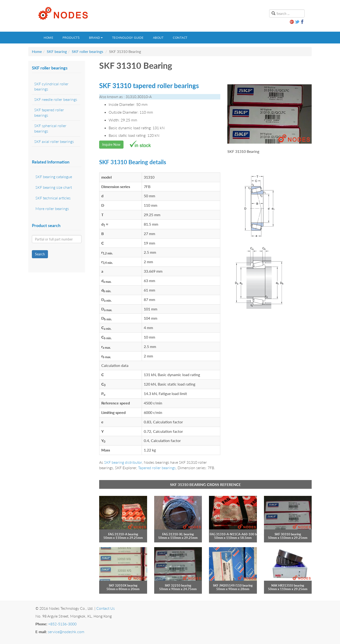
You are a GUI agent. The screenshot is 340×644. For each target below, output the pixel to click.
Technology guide (128, 38)
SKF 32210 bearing (178, 585)
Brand (96, 38)
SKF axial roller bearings (54, 141)
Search (40, 254)
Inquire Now (111, 144)
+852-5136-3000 (62, 624)
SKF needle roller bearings (56, 99)
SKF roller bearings (87, 51)
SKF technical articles (53, 198)
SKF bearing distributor (123, 462)
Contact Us (106, 608)
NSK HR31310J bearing (288, 585)
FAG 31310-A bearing (123, 534)
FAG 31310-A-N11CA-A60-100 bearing (237, 534)
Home (48, 38)
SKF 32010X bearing (123, 585)
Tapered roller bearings (157, 468)
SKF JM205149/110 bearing (233, 585)
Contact (180, 38)
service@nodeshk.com (66, 632)
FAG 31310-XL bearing (178, 534)
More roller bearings (52, 208)
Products (71, 38)
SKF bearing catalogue (54, 177)
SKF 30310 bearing (288, 534)
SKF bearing (57, 51)
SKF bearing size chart (54, 187)
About (158, 38)
